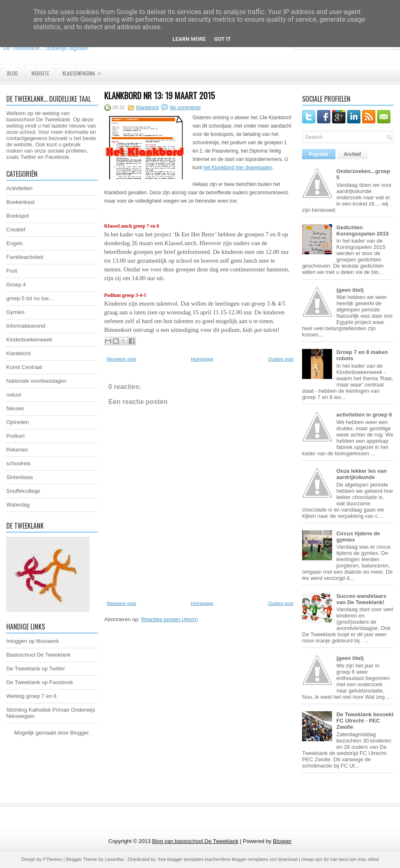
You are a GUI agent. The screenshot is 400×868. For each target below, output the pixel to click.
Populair (319, 154)
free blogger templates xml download (260, 859)
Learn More (189, 39)
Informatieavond (26, 326)
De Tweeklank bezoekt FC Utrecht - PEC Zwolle (365, 721)
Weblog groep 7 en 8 (31, 696)
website (23, 144)
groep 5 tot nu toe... (30, 298)
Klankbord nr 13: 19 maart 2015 (160, 95)
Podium (15, 436)
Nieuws (15, 408)
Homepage (202, 359)
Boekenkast (20, 202)
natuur (14, 395)
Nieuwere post (121, 359)
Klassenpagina (84, 70)
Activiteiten (19, 188)
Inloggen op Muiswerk (32, 641)
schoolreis (19, 463)
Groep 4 (16, 285)
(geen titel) (350, 290)
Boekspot (17, 216)
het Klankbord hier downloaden (238, 168)
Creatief (16, 230)
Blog (12, 73)
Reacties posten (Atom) (170, 619)
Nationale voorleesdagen (36, 381)
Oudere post (281, 359)
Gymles (15, 312)
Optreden (17, 422)
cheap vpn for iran (320, 859)
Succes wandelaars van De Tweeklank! (361, 599)
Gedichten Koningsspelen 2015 (362, 231)
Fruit (12, 271)
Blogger (79, 733)
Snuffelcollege (23, 491)
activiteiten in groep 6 (364, 415)
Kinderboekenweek (29, 340)
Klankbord (19, 353)
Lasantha (114, 859)
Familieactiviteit (25, 257)
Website (40, 73)
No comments (185, 108)
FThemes (52, 859)
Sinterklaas (20, 477)
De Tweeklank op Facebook (40, 682)
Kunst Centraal (24, 367)
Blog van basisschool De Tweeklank (195, 841)
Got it (222, 39)
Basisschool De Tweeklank (38, 655)
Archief (352, 154)
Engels (15, 243)
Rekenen (17, 450)
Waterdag (18, 505)
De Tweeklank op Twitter (36, 669)
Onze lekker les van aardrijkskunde (361, 474)
